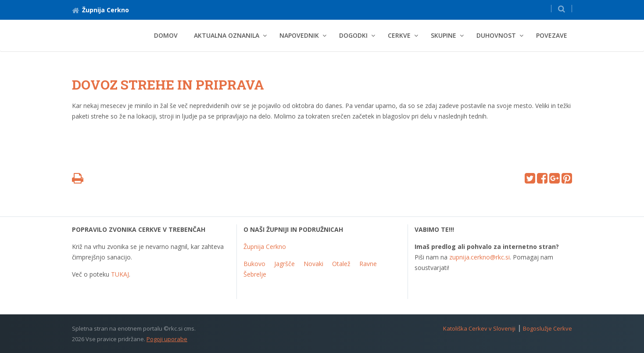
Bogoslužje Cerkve (547, 328)
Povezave (552, 35)
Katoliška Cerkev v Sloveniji (479, 328)
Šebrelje (255, 274)
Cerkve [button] (399, 35)
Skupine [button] (444, 35)
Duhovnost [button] (496, 35)
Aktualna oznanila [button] (227, 35)
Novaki (313, 264)
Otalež (341, 264)
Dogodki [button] (353, 35)
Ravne (368, 264)
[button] (562, 9)
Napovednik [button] (299, 35)
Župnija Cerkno (100, 10)
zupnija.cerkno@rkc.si (479, 257)
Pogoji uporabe (167, 339)
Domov (166, 35)
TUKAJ (120, 274)
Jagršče (284, 264)
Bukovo (254, 264)
